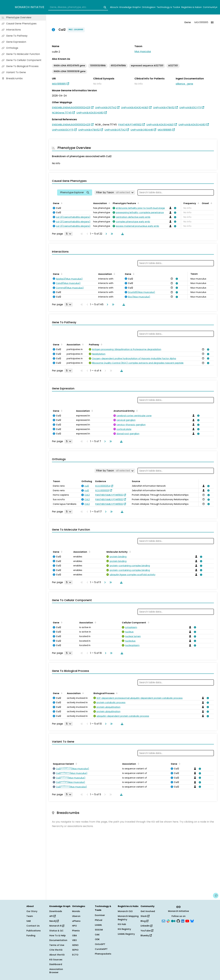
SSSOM (99, 930)
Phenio (76, 931)
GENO (75, 945)
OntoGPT (100, 944)
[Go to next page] (106, 234)
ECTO (75, 955)
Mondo (76, 911)
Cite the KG (56, 950)
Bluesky (146, 935)
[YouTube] (187, 921)
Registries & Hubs (191, 7)
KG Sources (56, 960)
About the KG (57, 955)
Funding (31, 935)
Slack (145, 916)
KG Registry (124, 929)
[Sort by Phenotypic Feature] (138, 203)
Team (30, 916)
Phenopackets (103, 954)
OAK (97, 935)
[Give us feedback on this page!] (216, 896)
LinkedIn (146, 926)
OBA (74, 935)
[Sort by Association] (109, 203)
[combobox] (78, 7)
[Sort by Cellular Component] (148, 622)
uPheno (76, 921)
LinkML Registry (126, 934)
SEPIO (75, 950)
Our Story (32, 911)
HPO (74, 926)
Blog (144, 921)
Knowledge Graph (130, 7)
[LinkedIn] (183, 921)
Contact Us (33, 926)
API (52, 916)
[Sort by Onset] (211, 203)
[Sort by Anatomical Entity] (136, 411)
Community (210, 7)
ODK (97, 939)
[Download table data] (122, 234)
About (114, 7)
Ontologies (148, 7)
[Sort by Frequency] (198, 203)
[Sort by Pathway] (101, 344)
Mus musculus (143, 51)
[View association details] (175, 208)
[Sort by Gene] (61, 203)
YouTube (147, 931)
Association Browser (56, 971)
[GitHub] (178, 921)
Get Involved (148, 911)
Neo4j (54, 921)
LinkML (98, 925)
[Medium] (173, 921)
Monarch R (57, 926)
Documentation (58, 940)
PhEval (99, 920)
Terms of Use (57, 945)
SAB (29, 921)
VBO (74, 940)
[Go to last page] (111, 234)
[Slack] (168, 921)
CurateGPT (101, 949)
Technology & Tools (168, 7)
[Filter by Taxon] (115, 192)
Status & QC (56, 931)
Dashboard (56, 964)
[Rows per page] (69, 234)
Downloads (56, 911)
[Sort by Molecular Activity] (129, 552)
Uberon (76, 916)
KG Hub (122, 924)
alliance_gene (184, 84)
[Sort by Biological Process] (116, 693)
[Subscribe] (163, 921)
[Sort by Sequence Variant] (76, 764)
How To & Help (58, 935)
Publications (34, 931)
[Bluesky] (192, 921)
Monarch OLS (125, 911)
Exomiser (100, 915)
